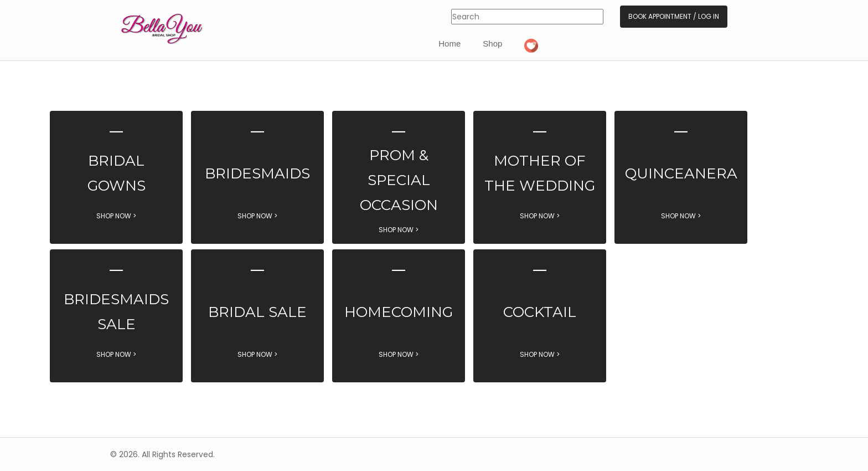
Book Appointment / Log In (674, 16)
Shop (492, 43)
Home (449, 43)
